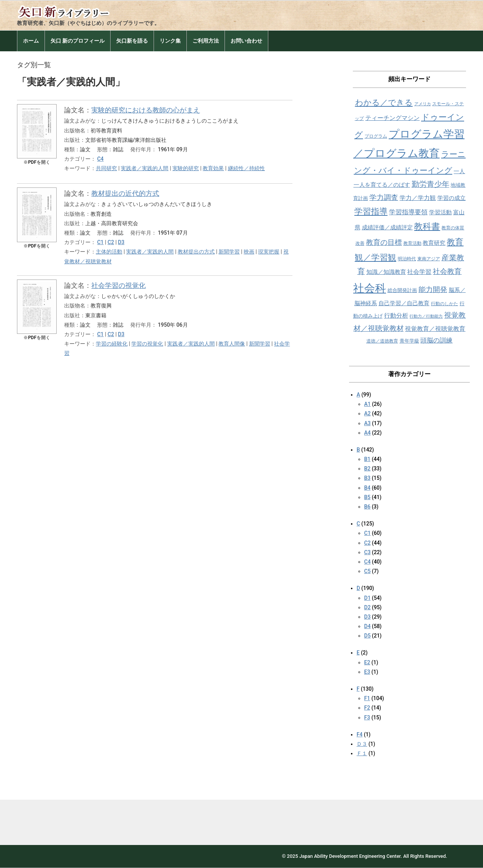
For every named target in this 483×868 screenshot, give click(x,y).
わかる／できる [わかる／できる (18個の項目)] (384, 102)
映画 (249, 252)
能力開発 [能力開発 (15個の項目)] (433, 290)
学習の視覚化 (147, 344)
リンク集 (170, 41)
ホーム (31, 41)
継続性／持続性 (246, 168)
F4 (360, 734)
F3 (367, 717)
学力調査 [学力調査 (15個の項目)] (384, 197)
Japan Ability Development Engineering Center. (351, 856)
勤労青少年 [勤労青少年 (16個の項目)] (431, 184)
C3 (367, 552)
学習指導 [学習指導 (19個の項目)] (371, 211)
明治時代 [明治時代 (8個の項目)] (407, 259)
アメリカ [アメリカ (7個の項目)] (423, 104)
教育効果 (213, 168)
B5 (367, 497)
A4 (367, 433)
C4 (100, 159)
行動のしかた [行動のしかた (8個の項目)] (445, 304)
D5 (367, 636)
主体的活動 (109, 252)
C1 (100, 242)
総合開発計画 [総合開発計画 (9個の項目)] (402, 290)
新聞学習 (229, 252)
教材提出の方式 (196, 252)
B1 (367, 459)
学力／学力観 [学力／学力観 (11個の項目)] (418, 198)
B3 (367, 478)
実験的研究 (186, 168)
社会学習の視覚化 (118, 285)
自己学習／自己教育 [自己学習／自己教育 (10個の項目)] (404, 303)
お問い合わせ (246, 41)
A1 (367, 404)
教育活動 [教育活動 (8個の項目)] (412, 243)
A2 (367, 413)
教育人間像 (232, 344)
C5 (367, 571)
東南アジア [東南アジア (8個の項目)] (429, 259)
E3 (367, 672)
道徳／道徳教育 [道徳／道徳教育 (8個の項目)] (382, 341)
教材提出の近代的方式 (125, 193)
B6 (367, 507)
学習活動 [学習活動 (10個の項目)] (440, 212)
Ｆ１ (362, 753)
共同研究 (106, 168)
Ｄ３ (362, 744)
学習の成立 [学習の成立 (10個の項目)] (451, 198)
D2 (367, 607)
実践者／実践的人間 (145, 168)
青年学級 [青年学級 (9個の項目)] (409, 341)
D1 (367, 598)
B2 (367, 469)
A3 (367, 423)
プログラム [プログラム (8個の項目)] (376, 136)
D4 (367, 626)
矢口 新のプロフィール (78, 41)
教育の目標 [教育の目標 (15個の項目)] (384, 242)
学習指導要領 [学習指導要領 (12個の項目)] (408, 212)
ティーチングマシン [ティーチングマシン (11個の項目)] (392, 118)
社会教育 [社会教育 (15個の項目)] (447, 271)
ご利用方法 (206, 41)
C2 (111, 242)
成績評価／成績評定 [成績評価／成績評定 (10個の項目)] (387, 227)
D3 (121, 242)
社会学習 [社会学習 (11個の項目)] (419, 272)
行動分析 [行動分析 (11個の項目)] (396, 316)
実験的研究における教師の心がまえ (146, 110)
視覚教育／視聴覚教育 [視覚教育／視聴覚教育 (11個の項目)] (435, 329)
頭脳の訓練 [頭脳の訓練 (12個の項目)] (436, 340)
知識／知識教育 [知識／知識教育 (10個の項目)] (386, 272)
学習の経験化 (112, 344)
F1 (367, 698)
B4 (367, 488)
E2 (367, 662)
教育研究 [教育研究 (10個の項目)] (434, 243)
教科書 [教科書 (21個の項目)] (427, 227)
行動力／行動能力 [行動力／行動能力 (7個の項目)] (426, 316)
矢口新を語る (132, 41)
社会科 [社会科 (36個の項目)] (370, 288)
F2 (367, 708)
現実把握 (269, 252)
